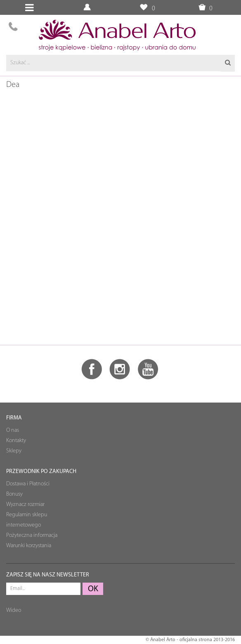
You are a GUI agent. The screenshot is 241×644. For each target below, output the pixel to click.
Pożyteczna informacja (32, 535)
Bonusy (14, 494)
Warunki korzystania (29, 546)
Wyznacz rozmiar (25, 505)
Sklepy (14, 451)
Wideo (14, 610)
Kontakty (16, 441)
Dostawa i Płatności (28, 484)
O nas (13, 430)
